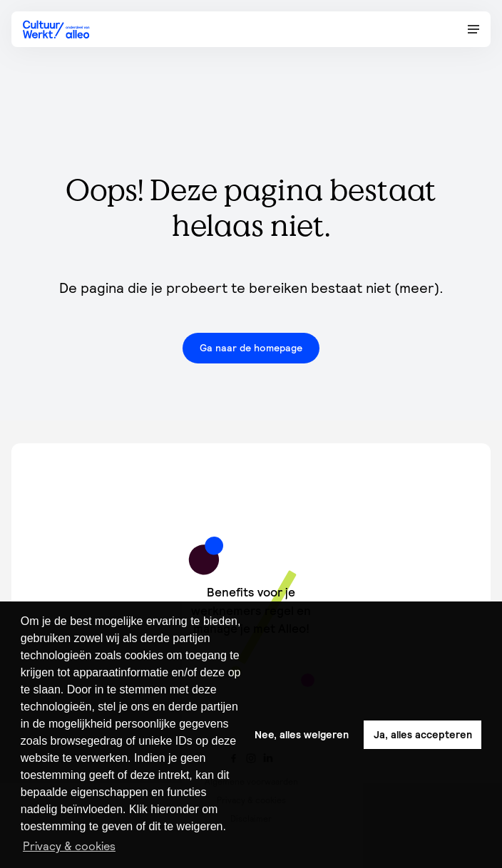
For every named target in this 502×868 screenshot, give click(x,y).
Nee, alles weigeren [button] (302, 735)
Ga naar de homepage (251, 348)
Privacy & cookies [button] (69, 846)
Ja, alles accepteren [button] (423, 735)
